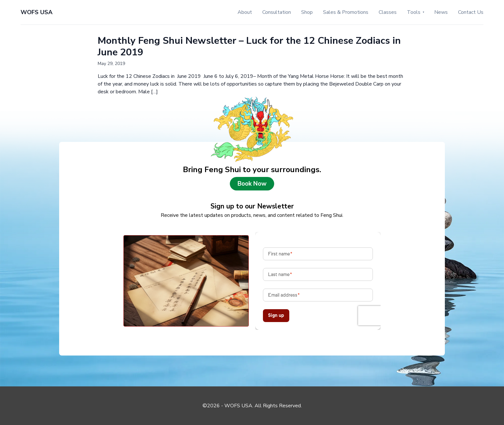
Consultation (277, 12)
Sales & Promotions (346, 12)
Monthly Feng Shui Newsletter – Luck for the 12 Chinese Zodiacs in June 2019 (249, 46)
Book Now (252, 184)
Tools (414, 12)
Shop (307, 12)
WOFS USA (36, 12)
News (441, 12)
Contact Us (471, 12)
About (245, 12)
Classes (388, 12)
